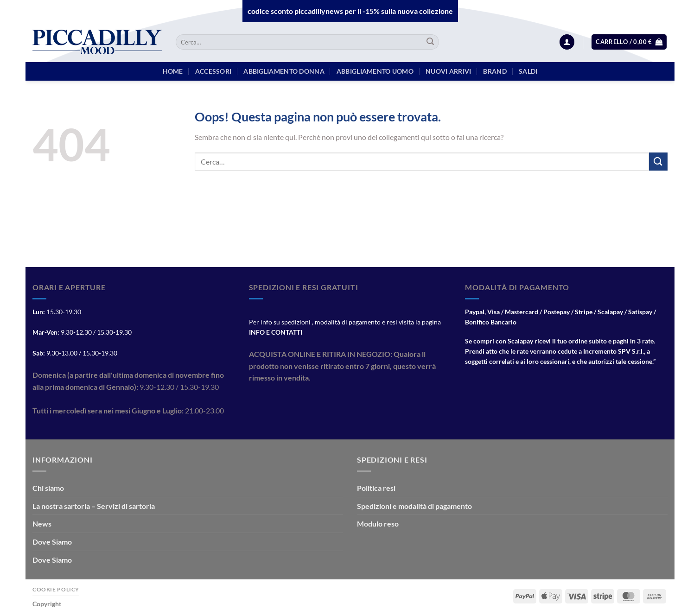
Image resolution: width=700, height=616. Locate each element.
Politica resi (376, 488)
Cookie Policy (56, 589)
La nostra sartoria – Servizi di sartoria (94, 506)
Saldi (528, 71)
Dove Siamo (52, 542)
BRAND (495, 71)
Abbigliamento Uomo (375, 71)
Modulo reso (378, 524)
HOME (173, 71)
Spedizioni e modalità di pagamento (414, 506)
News (42, 524)
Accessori (213, 71)
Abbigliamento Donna (284, 71)
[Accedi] (567, 42)
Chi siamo (48, 488)
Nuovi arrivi (448, 71)
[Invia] (430, 42)
